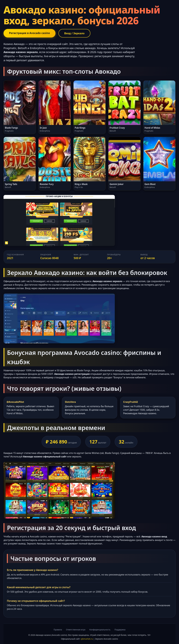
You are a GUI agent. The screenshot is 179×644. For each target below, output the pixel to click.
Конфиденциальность (100, 630)
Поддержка (120, 630)
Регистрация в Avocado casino (30, 33)
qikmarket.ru (87, 639)
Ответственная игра (76, 630)
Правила (58, 630)
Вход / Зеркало (74, 33)
